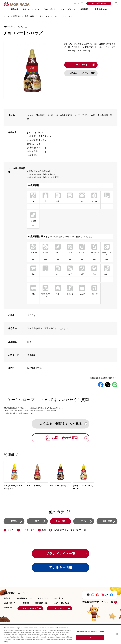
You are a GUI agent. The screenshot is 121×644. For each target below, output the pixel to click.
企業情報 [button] (84, 9)
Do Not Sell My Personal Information (90, 631)
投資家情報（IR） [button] (100, 9)
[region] (60, 634)
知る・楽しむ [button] (50, 9)
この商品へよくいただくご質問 (82, 73)
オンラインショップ (32, 609)
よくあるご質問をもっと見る (64, 424)
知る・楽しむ (59, 599)
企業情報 (26, 604)
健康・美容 (107, 521)
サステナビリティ (10, 604)
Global (79, 4)
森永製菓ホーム (12, 594)
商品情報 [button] (15, 9)
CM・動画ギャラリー (24, 599)
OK (90, 637)
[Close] (117, 634)
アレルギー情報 (60, 568)
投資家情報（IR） (42, 604)
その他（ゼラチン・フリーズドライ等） (70, 530)
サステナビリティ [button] (68, 9)
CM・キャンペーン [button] (31, 9)
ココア (11, 530)
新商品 (14, 521)
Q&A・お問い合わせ (99, 3)
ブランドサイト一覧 (61, 554)
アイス (84, 521)
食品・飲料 (60, 521)
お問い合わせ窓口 (70, 438)
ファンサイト (19, 614)
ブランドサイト (86, 65)
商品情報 (7, 599)
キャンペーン (43, 599)
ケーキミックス (28, 530)
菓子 (37, 521)
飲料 (44, 530)
